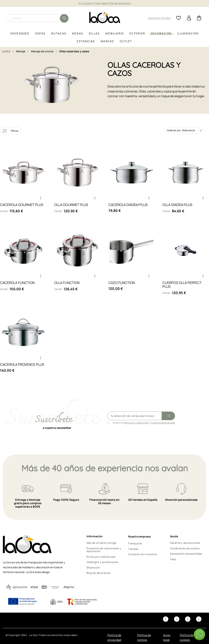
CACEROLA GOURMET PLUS (22, 205)
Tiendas (133, 549)
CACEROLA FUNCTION (17, 283)
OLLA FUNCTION (67, 283)
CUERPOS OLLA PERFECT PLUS (182, 285)
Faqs (173, 559)
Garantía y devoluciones (185, 543)
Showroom (93, 568)
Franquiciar (135, 543)
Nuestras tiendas (159, 18)
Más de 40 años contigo (101, 543)
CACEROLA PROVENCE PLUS (22, 364)
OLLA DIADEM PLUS (177, 205)
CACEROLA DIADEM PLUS (128, 205)
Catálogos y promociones (103, 562)
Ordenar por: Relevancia (181, 130)
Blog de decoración (99, 573)
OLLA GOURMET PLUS (71, 205)
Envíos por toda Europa (101, 557)
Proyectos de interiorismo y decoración (104, 550)
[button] (41, 198)
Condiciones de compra (185, 548)
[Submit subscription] (168, 416)
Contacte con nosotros (143, 554)
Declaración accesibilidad (186, 554)
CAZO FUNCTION (122, 283)
